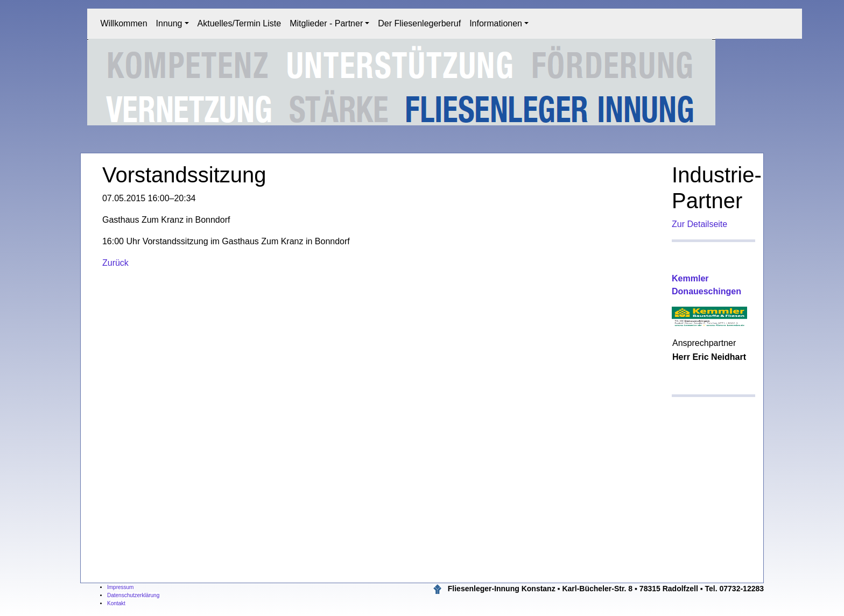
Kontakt (116, 603)
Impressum (120, 587)
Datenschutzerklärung (133, 595)
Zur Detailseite (699, 224)
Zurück (115, 263)
